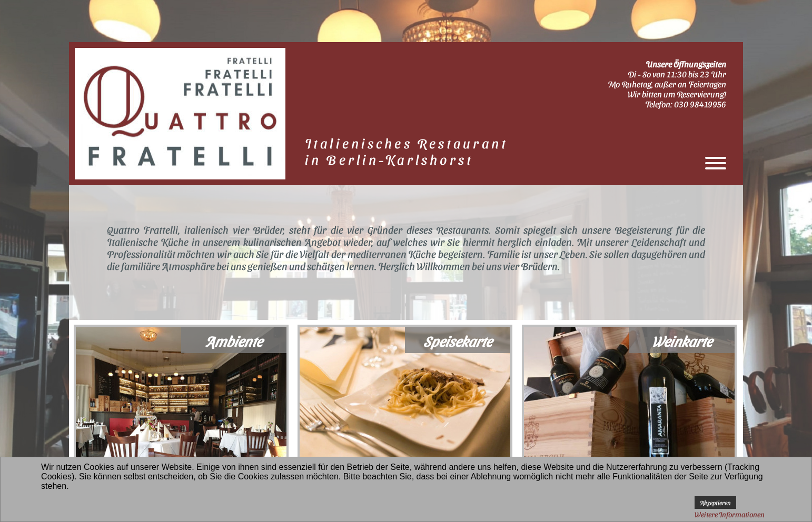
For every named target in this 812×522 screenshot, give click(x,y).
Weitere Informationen (730, 514)
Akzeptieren (715, 503)
